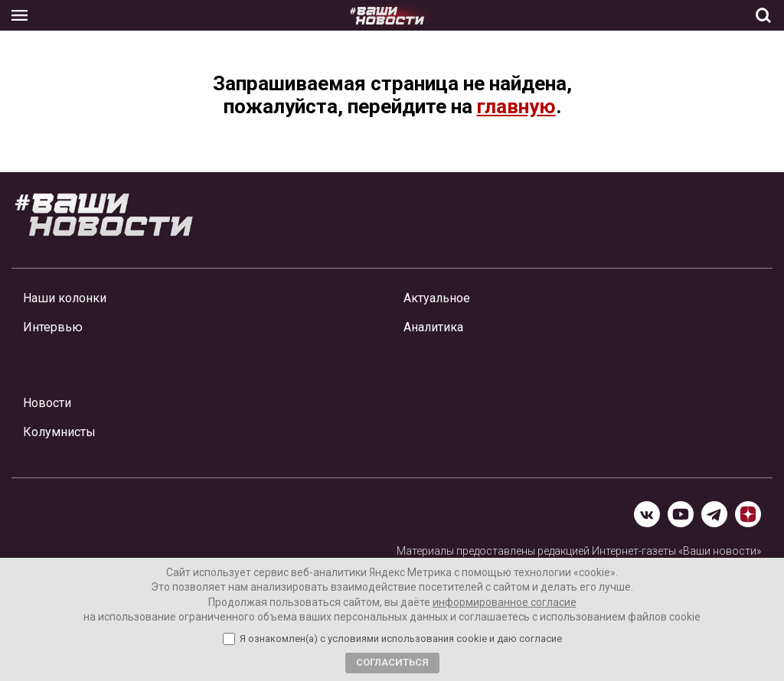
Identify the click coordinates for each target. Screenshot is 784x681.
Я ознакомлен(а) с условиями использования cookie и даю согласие (401, 639)
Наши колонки (65, 298)
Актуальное (437, 298)
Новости (47, 403)
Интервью (53, 327)
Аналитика (433, 327)
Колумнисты (59, 432)
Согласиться (392, 662)
